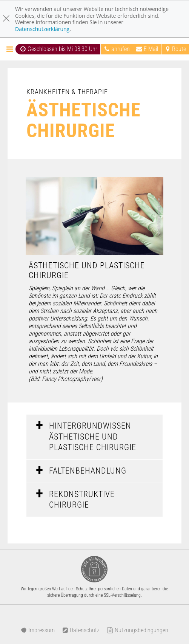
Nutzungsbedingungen (138, 630)
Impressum (38, 630)
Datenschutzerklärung (42, 29)
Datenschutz (81, 630)
